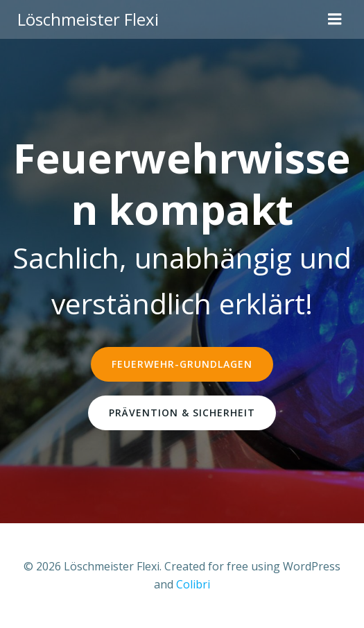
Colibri (193, 584)
